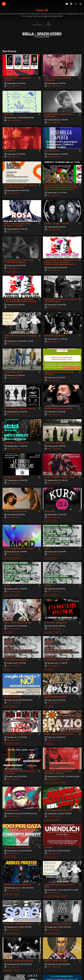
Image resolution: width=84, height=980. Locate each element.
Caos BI (42, 10)
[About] (67, 4)
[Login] (80, 4)
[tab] (37, 24)
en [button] (76, 4)
